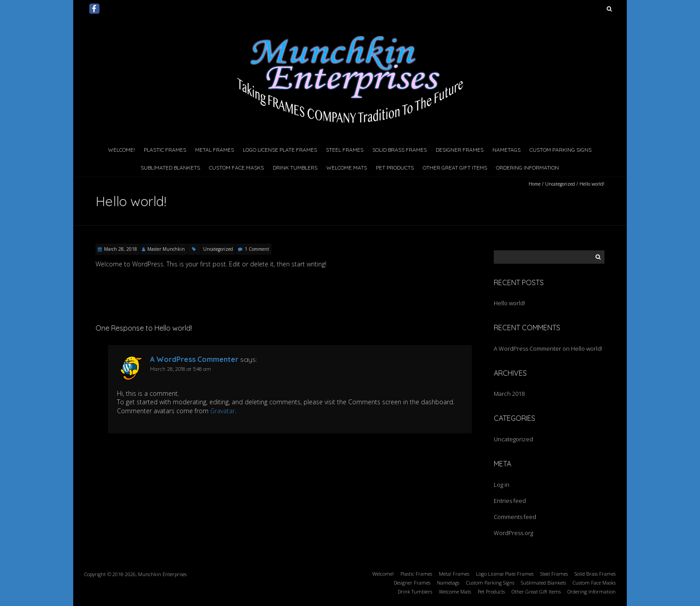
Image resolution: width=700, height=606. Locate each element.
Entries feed (510, 501)
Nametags (506, 150)
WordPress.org (513, 533)
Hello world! (509, 303)
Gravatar (223, 411)
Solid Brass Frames (400, 150)
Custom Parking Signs (560, 150)
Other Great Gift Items (455, 168)
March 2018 (509, 394)
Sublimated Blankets (170, 168)
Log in (502, 485)
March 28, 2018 (121, 249)
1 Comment (257, 249)
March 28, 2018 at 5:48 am (181, 369)
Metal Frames (215, 150)
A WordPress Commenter (194, 359)
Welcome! (121, 150)
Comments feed (515, 517)
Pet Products (395, 168)
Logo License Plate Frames (280, 150)
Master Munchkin (166, 249)
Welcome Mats (347, 168)
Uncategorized (560, 184)
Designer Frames (460, 150)
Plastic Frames (165, 150)
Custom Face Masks (236, 168)
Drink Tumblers (295, 168)
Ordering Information (527, 168)
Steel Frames (345, 150)
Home (535, 184)
